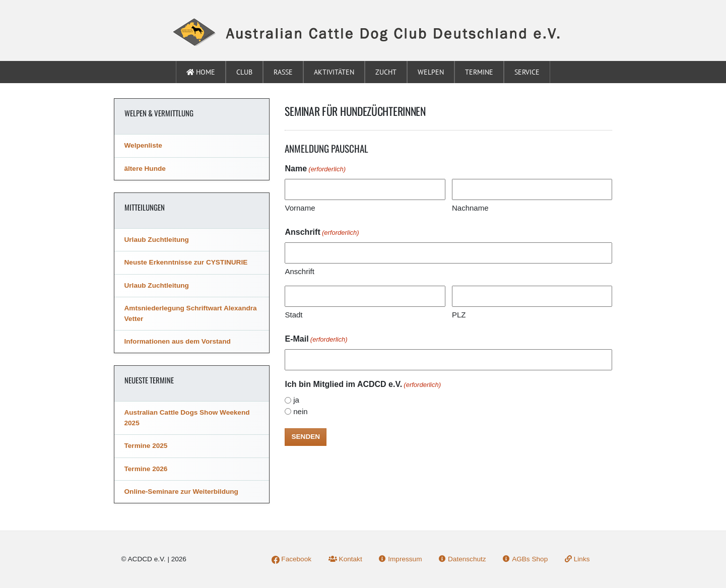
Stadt (293, 315)
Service (527, 72)
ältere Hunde (145, 169)
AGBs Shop (525, 559)
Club (244, 72)
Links (577, 559)
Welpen (431, 72)
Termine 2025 (146, 446)
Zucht (386, 72)
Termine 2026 (146, 469)
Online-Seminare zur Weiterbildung (181, 492)
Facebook (291, 559)
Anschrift (299, 271)
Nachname (470, 208)
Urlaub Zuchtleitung (157, 240)
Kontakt (345, 559)
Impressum (400, 559)
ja (296, 400)
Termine (479, 72)
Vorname (300, 208)
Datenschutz (462, 559)
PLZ (459, 315)
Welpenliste (143, 145)
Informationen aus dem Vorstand (178, 341)
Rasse (283, 72)
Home (201, 72)
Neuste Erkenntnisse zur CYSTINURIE (186, 262)
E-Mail (316, 340)
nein (300, 411)
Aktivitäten (334, 72)
